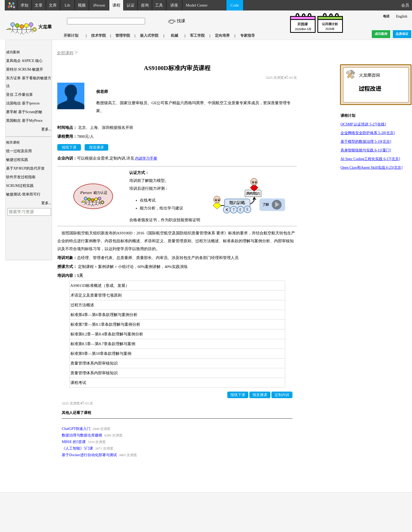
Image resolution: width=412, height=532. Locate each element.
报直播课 (96, 147)
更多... (46, 129)
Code (235, 5)
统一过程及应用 (19, 151)
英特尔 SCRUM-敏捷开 (25, 69)
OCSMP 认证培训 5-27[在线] (363, 124)
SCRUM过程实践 (20, 186)
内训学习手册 (146, 158)
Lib (67, 5)
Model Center (197, 5)
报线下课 (69, 147)
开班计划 (71, 36)
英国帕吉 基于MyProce (24, 121)
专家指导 (248, 36)
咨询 (145, 5)
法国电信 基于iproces (23, 103)
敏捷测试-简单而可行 (23, 194)
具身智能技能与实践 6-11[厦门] (366, 150)
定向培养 (222, 36)
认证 (131, 5)
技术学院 (99, 36)
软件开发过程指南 (21, 177)
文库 (53, 5)
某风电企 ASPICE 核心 (24, 61)
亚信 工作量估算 (19, 95)
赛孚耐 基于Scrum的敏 (24, 112)
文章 (39, 5)
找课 (183, 21)
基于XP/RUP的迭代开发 (25, 168)
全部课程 (65, 53)
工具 (159, 5)
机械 (174, 36)
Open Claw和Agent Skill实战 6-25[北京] (372, 168)
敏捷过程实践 (17, 160)
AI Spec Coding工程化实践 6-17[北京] (370, 159)
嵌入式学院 (149, 36)
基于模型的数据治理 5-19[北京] (366, 142)
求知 (24, 5)
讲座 (174, 5)
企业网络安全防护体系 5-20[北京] (368, 133)
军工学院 (197, 36)
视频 (82, 5)
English (402, 16)
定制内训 (282, 395)
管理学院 (123, 36)
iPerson (99, 5)
